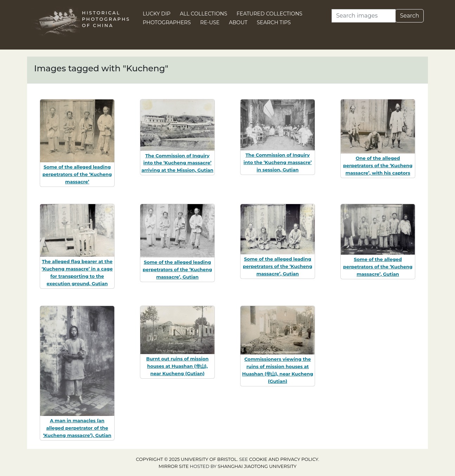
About (238, 22)
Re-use (210, 22)
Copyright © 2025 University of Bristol (187, 459)
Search (409, 16)
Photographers (167, 22)
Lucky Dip (157, 14)
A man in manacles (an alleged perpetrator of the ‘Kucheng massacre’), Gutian (77, 428)
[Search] (364, 16)
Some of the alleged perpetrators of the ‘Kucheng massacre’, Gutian (378, 267)
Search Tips (274, 22)
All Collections (204, 14)
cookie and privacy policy (284, 459)
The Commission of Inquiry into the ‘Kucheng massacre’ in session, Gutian (278, 162)
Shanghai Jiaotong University (257, 466)
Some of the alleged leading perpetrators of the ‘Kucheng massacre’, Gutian (177, 269)
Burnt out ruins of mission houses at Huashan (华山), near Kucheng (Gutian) (178, 366)
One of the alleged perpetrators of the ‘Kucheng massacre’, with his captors (378, 165)
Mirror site (174, 466)
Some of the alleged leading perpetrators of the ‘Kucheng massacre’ (77, 174)
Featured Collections (270, 14)
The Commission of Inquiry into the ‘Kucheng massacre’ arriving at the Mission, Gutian (177, 163)
